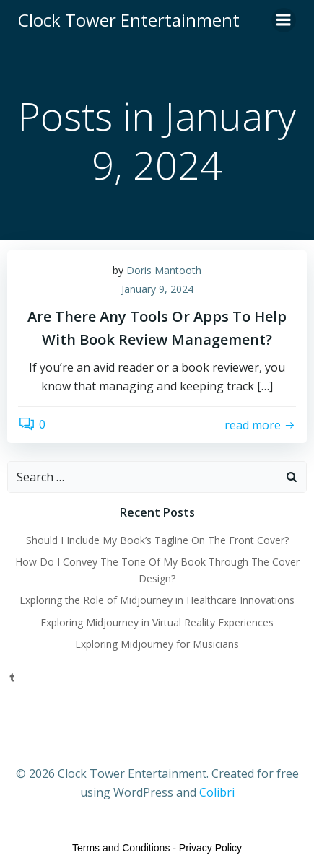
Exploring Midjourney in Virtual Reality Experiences (157, 622)
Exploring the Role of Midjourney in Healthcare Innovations (157, 600)
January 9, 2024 (157, 289)
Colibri (217, 792)
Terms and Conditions (121, 848)
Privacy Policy (210, 848)
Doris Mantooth (164, 270)
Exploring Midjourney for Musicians (157, 644)
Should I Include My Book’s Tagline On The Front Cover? (157, 540)
